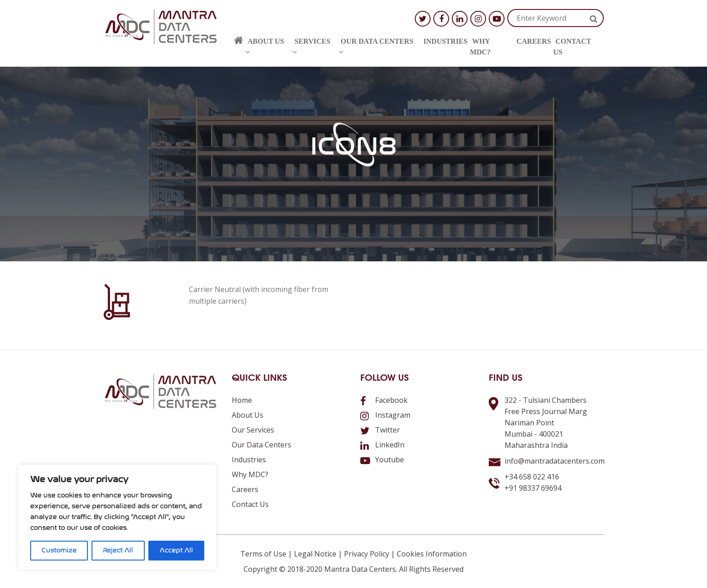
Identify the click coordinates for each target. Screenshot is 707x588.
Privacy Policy (367, 554)
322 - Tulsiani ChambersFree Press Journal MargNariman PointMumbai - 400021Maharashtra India (546, 423)
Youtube (382, 460)
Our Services (253, 430)
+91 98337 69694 (533, 488)
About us (265, 46)
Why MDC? (480, 47)
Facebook (384, 400)
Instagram (385, 415)
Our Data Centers (376, 46)
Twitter (380, 430)
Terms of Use (263, 554)
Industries (445, 41)
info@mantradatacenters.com (555, 461)
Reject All (118, 550)
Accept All (176, 550)
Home (242, 400)
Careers (534, 41)
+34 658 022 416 (532, 477)
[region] (117, 517)
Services (311, 46)
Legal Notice (315, 554)
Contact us (572, 47)
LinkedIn (382, 445)
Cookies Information (432, 554)
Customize (59, 550)
